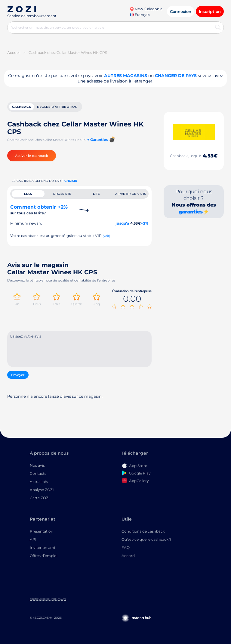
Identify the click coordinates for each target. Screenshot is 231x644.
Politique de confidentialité (48, 599)
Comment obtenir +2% (39, 210)
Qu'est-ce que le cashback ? (146, 539)
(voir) (106, 236)
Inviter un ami (42, 548)
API (33, 539)
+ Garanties (98, 140)
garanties (191, 212)
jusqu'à (122, 223)
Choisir (71, 181)
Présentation (42, 531)
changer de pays (176, 76)
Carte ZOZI (40, 498)
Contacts (38, 473)
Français (140, 15)
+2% (145, 223)
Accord (128, 556)
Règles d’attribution (57, 107)
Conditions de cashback (143, 531)
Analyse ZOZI (42, 490)
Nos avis (37, 465)
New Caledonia (146, 9)
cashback (22, 107)
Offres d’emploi (44, 556)
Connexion (181, 11)
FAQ (126, 548)
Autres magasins (126, 76)
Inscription (210, 11)
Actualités (39, 482)
